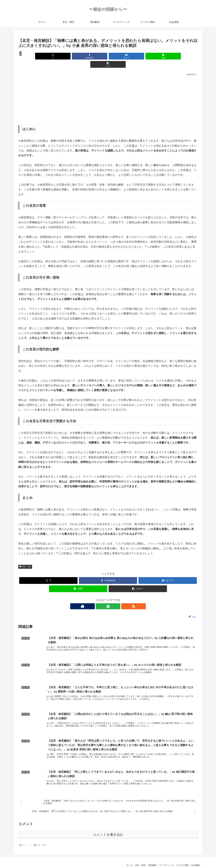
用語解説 (150, 859)
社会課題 (195, 859)
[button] (168, 56)
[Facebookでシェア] (78, 56)
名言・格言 (25, 558)
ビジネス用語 (181, 859)
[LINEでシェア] (138, 56)
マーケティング (165, 859)
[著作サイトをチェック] (101, 598)
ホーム (126, 859)
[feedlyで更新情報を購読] (108, 598)
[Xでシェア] (48, 56)
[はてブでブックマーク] (108, 56)
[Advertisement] (108, 91)
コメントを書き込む (108, 828)
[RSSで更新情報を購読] (115, 598)
